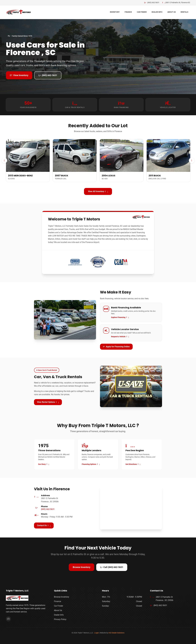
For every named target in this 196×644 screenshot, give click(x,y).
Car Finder (58, 606)
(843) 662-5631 (48, 75)
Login (97, 633)
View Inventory (19, 75)
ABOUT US (171, 12)
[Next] (192, 160)
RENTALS (184, 12)
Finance (57, 601)
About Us (58, 610)
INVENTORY (115, 12)
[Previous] (4, 160)
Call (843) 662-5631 (112, 567)
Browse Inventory (81, 567)
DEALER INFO (157, 12)
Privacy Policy (60, 619)
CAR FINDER (142, 12)
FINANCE (128, 12)
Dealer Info (59, 615)
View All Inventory (98, 191)
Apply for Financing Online (116, 347)
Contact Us (44, 525)
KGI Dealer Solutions (116, 633)
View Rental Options (48, 402)
